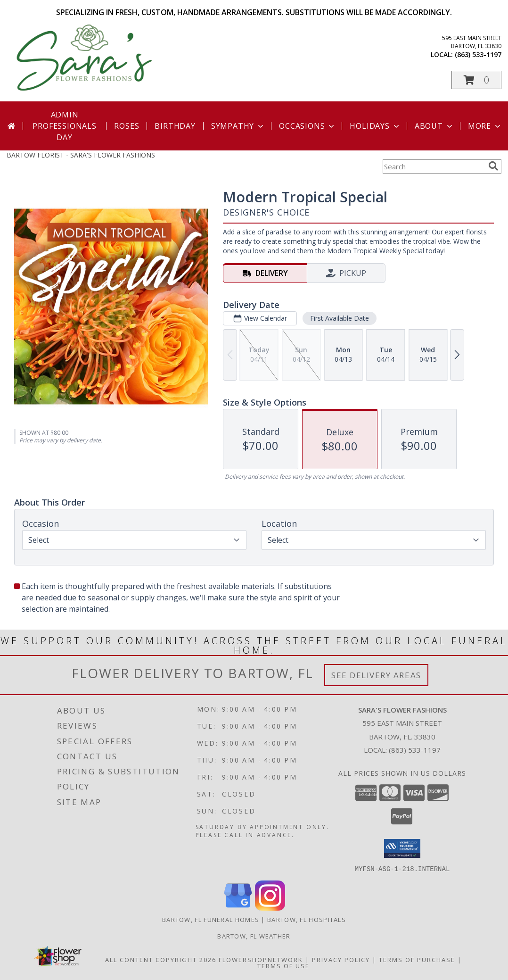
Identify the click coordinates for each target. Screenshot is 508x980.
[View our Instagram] (270, 908)
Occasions (307, 126)
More (485, 126)
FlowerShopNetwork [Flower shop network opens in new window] (261, 959)
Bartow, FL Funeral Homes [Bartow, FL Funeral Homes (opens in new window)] (211, 919)
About (434, 126)
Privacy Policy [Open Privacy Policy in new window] (341, 959)
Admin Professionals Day (64, 126)
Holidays (375, 126)
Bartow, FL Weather (254, 936)
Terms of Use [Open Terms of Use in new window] (283, 965)
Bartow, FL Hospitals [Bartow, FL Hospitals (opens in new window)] (307, 919)
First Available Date (340, 318)
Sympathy (238, 126)
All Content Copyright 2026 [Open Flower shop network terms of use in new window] (161, 959)
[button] (476, 80)
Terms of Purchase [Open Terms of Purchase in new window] (417, 959)
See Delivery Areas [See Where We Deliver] (376, 675)
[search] (493, 166)
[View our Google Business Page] (238, 908)
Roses (127, 126)
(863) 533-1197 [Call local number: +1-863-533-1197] (478, 54)
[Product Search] (434, 166)
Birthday (175, 126)
